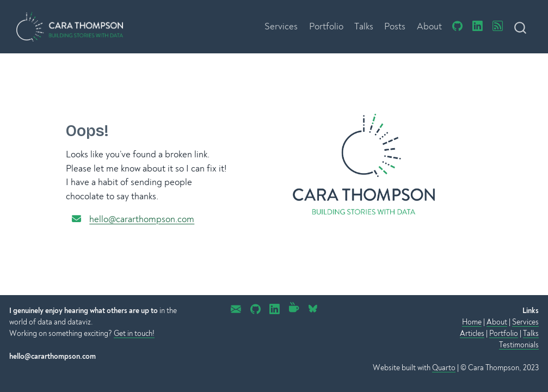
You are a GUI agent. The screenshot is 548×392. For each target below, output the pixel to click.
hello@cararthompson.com (142, 219)
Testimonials (519, 345)
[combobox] (521, 26)
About (497, 322)
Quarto (444, 368)
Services (525, 322)
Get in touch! (134, 333)
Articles (472, 333)
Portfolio (504, 333)
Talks (531, 333)
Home (472, 322)
